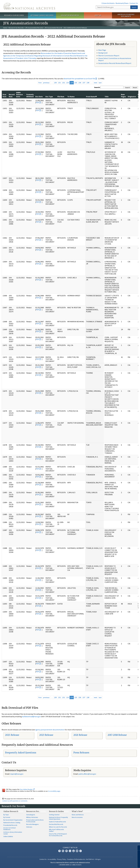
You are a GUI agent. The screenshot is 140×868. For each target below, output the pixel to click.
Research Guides (56, 811)
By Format (7, 817)
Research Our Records (14, 15)
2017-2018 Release (117, 735)
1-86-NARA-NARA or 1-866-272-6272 (70, 865)
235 (76, 83)
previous (46, 83)
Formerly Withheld (30, 95)
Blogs (77, 851)
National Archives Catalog (12, 823)
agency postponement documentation (50, 730)
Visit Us (98, 15)
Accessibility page (54, 791)
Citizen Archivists (108, 3)
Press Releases (81, 753)
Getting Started (54, 815)
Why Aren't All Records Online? (56, 830)
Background (103, 53)
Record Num (12, 95)
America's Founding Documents (126, 15)
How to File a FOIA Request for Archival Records (58, 835)
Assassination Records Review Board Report (115, 63)
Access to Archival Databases (9, 829)
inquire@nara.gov (17, 774)
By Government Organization (13, 820)
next (96, 83)
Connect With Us (70, 848)
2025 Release (12, 735)
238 (88, 83)
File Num (61, 97)
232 (64, 83)
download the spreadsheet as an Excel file (79, 79)
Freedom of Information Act (76, 859)
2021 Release (80, 735)
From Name (92, 97)
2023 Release (46, 735)
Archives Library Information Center (13, 833)
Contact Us (134, 3)
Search (134, 7)
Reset (135, 88)
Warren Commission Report (109, 56)
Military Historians (32, 817)
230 (55, 83)
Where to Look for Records (58, 827)
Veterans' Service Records (42, 15)
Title (107, 97)
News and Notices (78, 815)
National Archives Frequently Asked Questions (58, 818)
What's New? (77, 811)
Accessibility (52, 859)
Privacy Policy (61, 859)
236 (80, 83)
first (40, 83)
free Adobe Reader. (27, 789)
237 (84, 83)
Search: (97, 87)
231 (59, 83)
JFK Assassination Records (34, 28)
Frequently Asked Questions (21, 753)
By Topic (6, 815)
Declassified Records (56, 824)
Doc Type (49, 97)
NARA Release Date (20, 94)
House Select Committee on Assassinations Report (115, 59)
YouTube (74, 851)
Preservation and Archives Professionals (35, 821)
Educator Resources (70, 15)
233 (68, 83)
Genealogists (31, 815)
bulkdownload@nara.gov (31, 716)
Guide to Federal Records (57, 822)
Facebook (59, 851)
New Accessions (77, 817)
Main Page (102, 50)
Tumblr (70, 851)
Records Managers (32, 824)
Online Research (11, 811)
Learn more (120, 864)
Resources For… (33, 811)
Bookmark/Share (122, 3)
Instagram (66, 851)
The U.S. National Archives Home (29, 6)
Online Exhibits (8, 836)
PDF (37, 102)
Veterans (29, 827)
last (100, 83)
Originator (132, 97)
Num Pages (123, 95)
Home (5, 28)
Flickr (81, 851)
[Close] (137, 848)
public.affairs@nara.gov (87, 774)
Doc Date (39, 97)
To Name (71, 97)
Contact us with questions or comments (15, 801)
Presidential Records (10, 825)
